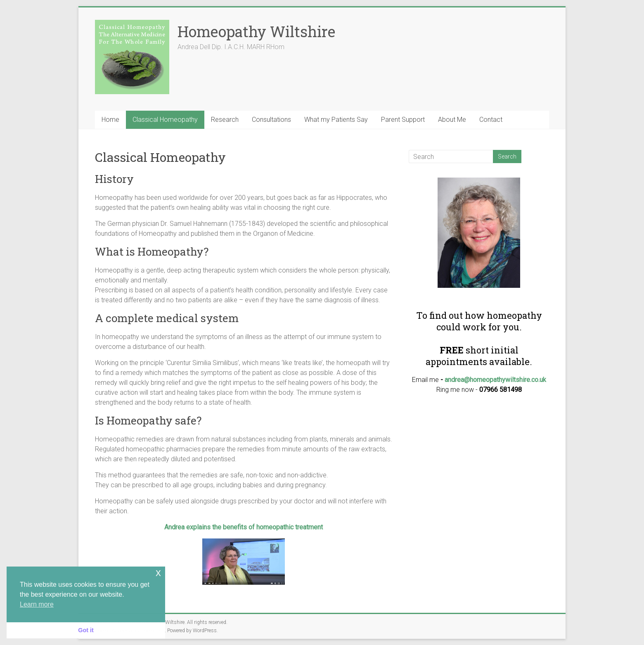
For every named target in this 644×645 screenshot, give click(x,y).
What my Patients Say (336, 120)
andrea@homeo (467, 380)
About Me (452, 120)
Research (225, 120)
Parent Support (403, 120)
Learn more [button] (37, 604)
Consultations (271, 120)
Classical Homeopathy (165, 120)
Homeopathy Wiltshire (256, 31)
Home (110, 120)
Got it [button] (86, 630)
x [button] (158, 573)
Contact (491, 120)
